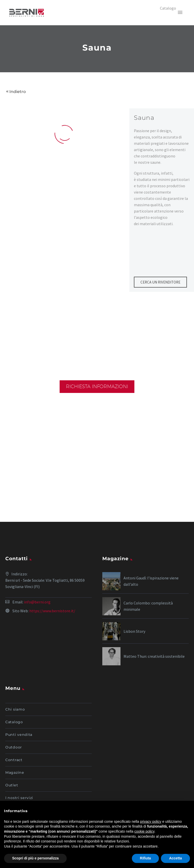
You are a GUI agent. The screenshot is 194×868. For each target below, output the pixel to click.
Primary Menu (180, 12)
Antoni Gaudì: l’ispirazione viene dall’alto (151, 581)
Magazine (15, 772)
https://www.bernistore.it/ (52, 611)
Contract (14, 760)
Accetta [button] (175, 858)
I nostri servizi (19, 798)
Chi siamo (15, 709)
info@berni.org (37, 602)
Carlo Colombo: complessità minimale (148, 606)
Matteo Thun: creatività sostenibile (154, 656)
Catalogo (14, 722)
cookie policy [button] (144, 831)
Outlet (12, 785)
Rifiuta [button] (145, 858)
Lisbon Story (134, 631)
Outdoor (14, 747)
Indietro (18, 92)
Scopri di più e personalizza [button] (35, 858)
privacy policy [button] (151, 822)
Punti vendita (19, 735)
